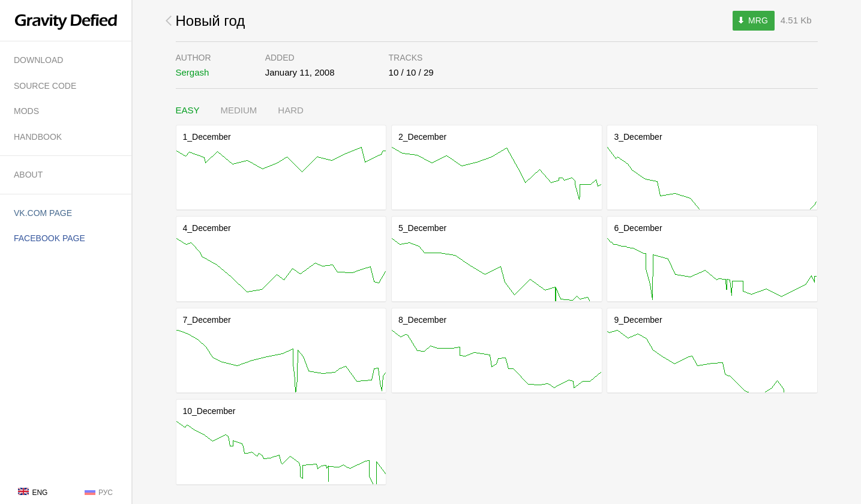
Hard (291, 110)
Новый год (211, 21)
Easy (188, 110)
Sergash (193, 72)
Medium (239, 110)
